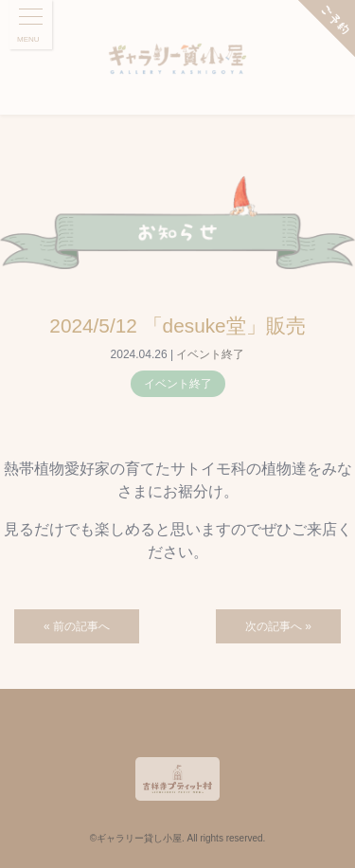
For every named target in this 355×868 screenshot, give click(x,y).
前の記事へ (81, 626)
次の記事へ (274, 626)
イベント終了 (210, 354)
